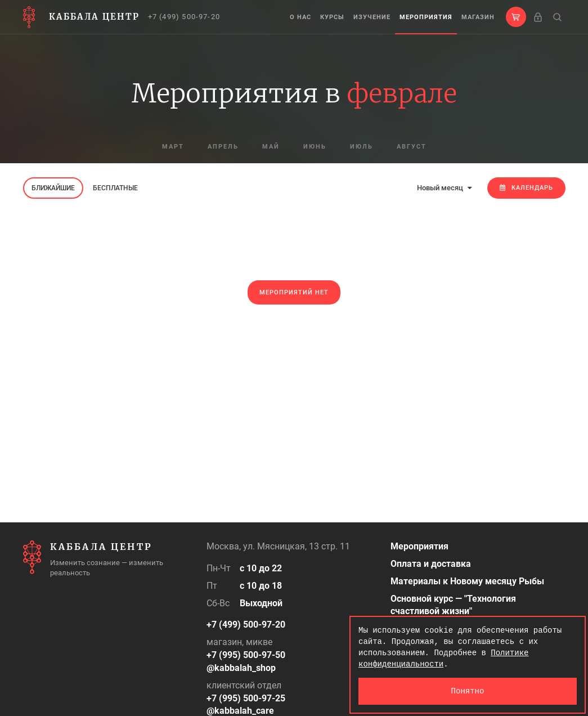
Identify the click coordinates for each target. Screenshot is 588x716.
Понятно (468, 691)
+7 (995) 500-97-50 (246, 655)
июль (362, 147)
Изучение (372, 17)
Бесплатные (115, 188)
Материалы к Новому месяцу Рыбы (467, 581)
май (271, 147)
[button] (516, 17)
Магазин (478, 17)
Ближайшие (53, 188)
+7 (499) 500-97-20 (184, 17)
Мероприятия (426, 17)
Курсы (332, 17)
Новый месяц (444, 188)
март (173, 147)
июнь (315, 147)
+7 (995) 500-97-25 (246, 698)
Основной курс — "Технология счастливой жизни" (453, 605)
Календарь (526, 188)
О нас (300, 17)
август (412, 147)
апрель (223, 147)
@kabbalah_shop (241, 668)
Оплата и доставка (431, 564)
